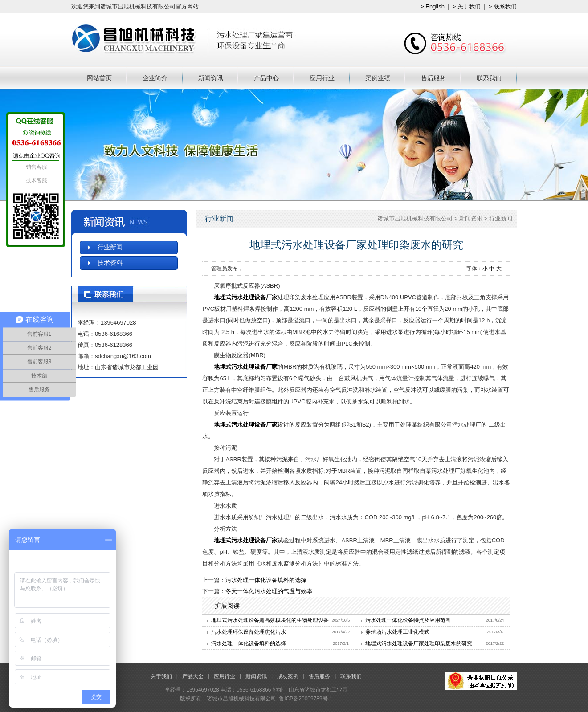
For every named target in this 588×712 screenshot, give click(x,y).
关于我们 (161, 676)
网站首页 (99, 78)
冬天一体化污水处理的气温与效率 (269, 591)
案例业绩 (378, 78)
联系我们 (489, 78)
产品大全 (193, 676)
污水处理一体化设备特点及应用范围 (408, 620)
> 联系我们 (503, 6)
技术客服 (35, 180)
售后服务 (433, 78)
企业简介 (155, 78)
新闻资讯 (211, 78)
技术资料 (110, 263)
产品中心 (266, 78)
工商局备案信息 (481, 681)
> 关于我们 (467, 6)
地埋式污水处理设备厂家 (246, 297)
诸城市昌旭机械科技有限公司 (415, 218)
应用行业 (322, 78)
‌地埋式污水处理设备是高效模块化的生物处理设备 (270, 620)
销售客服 (35, 167)
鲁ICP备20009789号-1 (306, 699)
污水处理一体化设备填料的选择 (266, 580)
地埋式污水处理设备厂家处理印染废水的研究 (419, 643)
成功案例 (288, 676)
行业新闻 (501, 218)
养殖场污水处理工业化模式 (397, 632)
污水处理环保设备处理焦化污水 (249, 632)
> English (433, 6)
